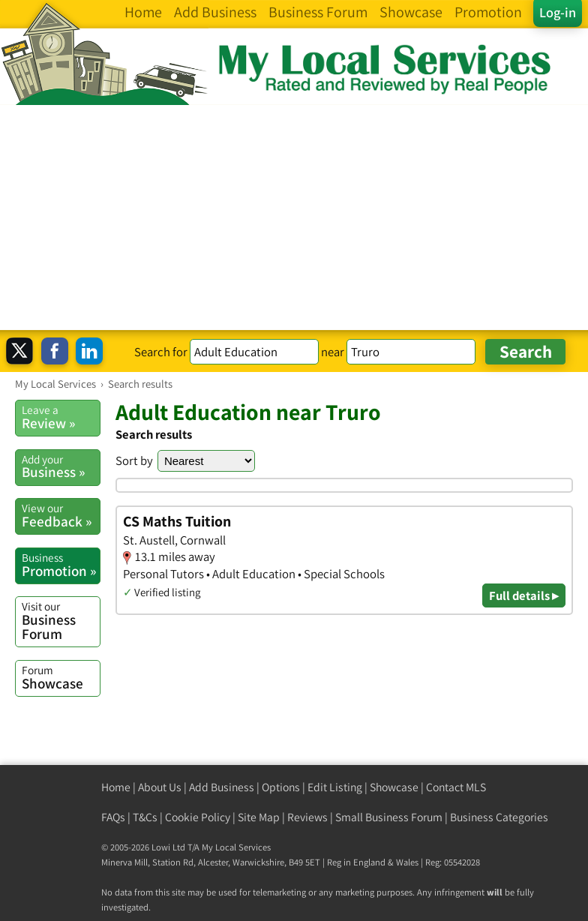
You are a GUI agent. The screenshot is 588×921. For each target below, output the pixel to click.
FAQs (113, 817)
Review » (61, 417)
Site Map (259, 817)
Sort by (134, 460)
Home (116, 787)
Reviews (307, 817)
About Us (160, 787)
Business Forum (61, 621)
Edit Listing (335, 787)
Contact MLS (456, 787)
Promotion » (61, 565)
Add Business (222, 787)
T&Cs (145, 817)
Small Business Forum (389, 817)
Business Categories (499, 817)
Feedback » (61, 515)
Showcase (61, 677)
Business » (61, 466)
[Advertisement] (294, 217)
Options (281, 787)
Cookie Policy (198, 817)
